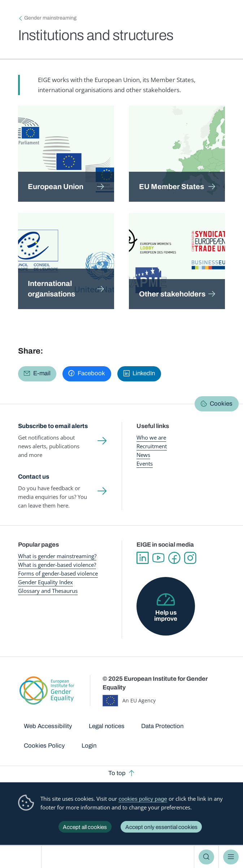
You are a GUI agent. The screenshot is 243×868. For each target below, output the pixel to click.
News (143, 455)
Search (206, 857)
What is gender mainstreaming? (57, 556)
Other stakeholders (172, 294)
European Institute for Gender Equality (23, 857)
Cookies (221, 404)
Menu (231, 857)
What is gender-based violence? (57, 565)
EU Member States (172, 187)
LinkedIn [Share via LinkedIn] (144, 373)
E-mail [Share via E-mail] (42, 373)
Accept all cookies (85, 827)
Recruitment (152, 446)
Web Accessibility (48, 726)
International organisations (51, 289)
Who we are (151, 438)
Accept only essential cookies (161, 827)
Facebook (174, 558)
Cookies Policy (44, 746)
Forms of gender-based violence (58, 574)
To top (117, 773)
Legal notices (107, 726)
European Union (56, 187)
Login (89, 746)
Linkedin (143, 558)
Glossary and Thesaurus (48, 591)
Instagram (190, 558)
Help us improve (166, 616)
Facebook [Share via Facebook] (91, 373)
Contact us (34, 477)
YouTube (159, 558)
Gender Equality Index (45, 582)
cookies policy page (143, 799)
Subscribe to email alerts (53, 426)
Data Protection (162, 726)
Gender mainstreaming (50, 18)
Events (145, 464)
